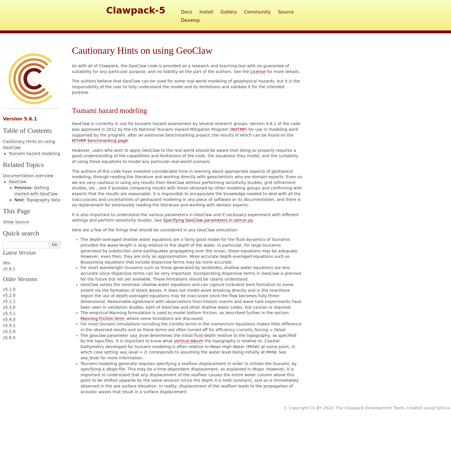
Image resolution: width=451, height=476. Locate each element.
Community (258, 12)
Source (286, 12)
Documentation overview (28, 176)
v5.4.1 (9, 325)
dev (7, 263)
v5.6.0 (9, 337)
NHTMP (238, 129)
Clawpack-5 (136, 10)
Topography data (43, 200)
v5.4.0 (9, 319)
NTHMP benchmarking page (100, 141)
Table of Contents (27, 130)
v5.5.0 (9, 331)
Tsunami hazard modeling (34, 153)
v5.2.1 (9, 301)
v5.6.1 (9, 269)
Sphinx (443, 408)
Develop (190, 20)
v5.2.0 (9, 295)
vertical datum (189, 341)
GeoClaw (18, 182)
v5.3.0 (9, 307)
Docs (187, 12)
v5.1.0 (9, 289)
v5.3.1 (9, 313)
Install (206, 12)
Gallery (229, 12)
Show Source (16, 222)
